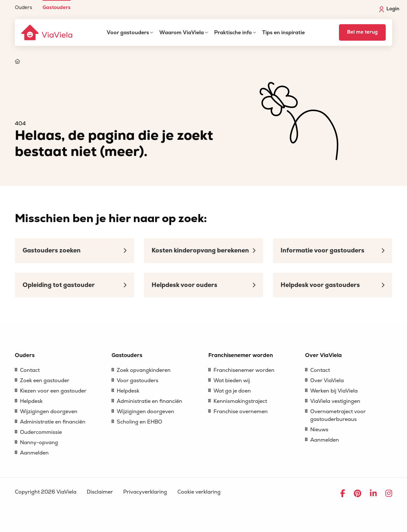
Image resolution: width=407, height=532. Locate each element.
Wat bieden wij (232, 381)
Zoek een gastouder (45, 381)
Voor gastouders (128, 33)
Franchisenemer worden (244, 370)
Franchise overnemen (241, 412)
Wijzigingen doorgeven (49, 412)
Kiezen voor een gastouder (53, 391)
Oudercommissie (41, 432)
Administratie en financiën (53, 422)
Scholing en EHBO (139, 422)
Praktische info (233, 33)
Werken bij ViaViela (334, 391)
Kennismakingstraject (240, 401)
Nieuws (319, 430)
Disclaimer (100, 492)
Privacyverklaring (145, 492)
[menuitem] (24, 5)
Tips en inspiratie (283, 33)
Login (389, 9)
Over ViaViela (327, 381)
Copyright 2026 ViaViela (46, 492)
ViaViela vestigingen (335, 401)
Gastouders (57, 7)
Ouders (24, 7)
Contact (30, 370)
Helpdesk (31, 401)
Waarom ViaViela (182, 33)
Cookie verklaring (199, 492)
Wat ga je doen (232, 391)
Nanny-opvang (39, 443)
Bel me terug (362, 32)
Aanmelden (34, 453)
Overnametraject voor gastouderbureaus (338, 415)
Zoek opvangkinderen (144, 370)
